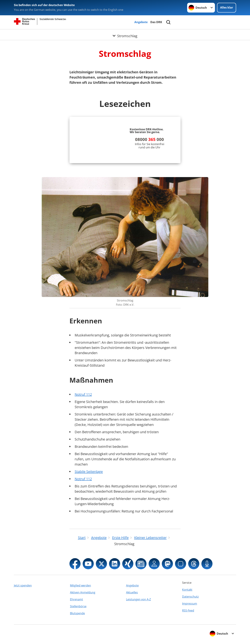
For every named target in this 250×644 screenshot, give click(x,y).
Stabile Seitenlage (89, 472)
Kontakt (187, 590)
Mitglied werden (80, 585)
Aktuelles (132, 592)
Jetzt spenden (23, 585)
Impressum (190, 604)
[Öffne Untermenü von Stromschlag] (125, 34)
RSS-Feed (188, 610)
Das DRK (156, 22)
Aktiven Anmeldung (83, 592)
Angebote (141, 22)
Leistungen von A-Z (138, 599)
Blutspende (77, 613)
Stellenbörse (78, 606)
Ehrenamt (76, 599)
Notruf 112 (83, 394)
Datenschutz (190, 597)
